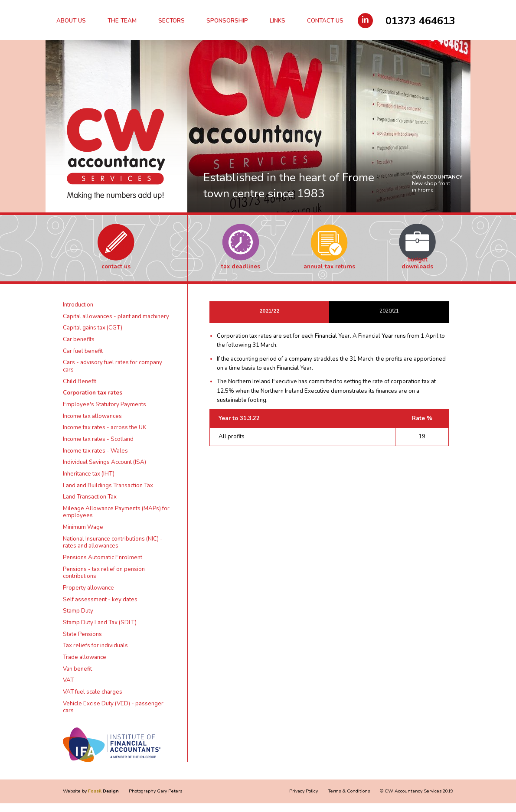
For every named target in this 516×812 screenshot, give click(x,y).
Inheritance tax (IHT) (89, 474)
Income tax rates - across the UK (105, 427)
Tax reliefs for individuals (95, 646)
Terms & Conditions (349, 791)
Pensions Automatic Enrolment (103, 558)
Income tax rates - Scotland (98, 439)
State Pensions (82, 634)
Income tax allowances (92, 416)
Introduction (78, 305)
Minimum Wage (83, 527)
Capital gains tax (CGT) (93, 328)
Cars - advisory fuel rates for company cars (113, 366)
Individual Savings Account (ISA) (105, 462)
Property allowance (88, 588)
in (365, 20)
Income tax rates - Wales (95, 451)
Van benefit (77, 669)
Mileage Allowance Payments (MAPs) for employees (116, 512)
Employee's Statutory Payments (105, 404)
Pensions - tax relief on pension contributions (104, 573)
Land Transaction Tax (90, 497)
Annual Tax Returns (329, 267)
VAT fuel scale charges (93, 692)
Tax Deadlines (241, 267)
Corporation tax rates (93, 393)
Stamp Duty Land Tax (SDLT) (100, 623)
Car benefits (79, 339)
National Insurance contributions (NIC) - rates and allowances (113, 543)
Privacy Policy (304, 791)
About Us (71, 21)
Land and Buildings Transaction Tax (108, 486)
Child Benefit (80, 382)
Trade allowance (85, 657)
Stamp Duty (78, 611)
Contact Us (325, 21)
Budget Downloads (417, 263)
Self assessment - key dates (100, 600)
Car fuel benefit (83, 351)
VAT (68, 680)
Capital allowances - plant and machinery (116, 316)
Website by (91, 791)
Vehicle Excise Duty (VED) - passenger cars (113, 707)
